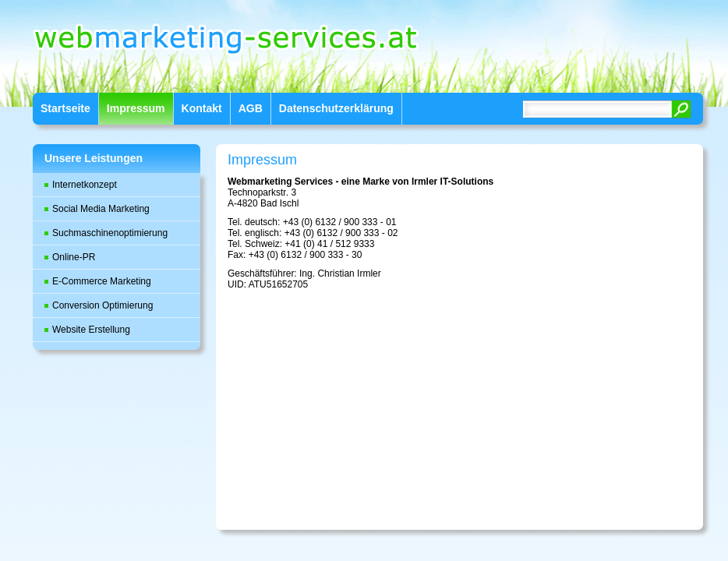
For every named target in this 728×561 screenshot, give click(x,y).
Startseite (65, 108)
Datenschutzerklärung (336, 108)
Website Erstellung (91, 330)
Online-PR (74, 257)
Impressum (136, 108)
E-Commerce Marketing (102, 281)
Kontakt (202, 108)
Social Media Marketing (101, 209)
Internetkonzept (85, 185)
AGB (251, 108)
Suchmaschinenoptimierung (110, 233)
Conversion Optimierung (102, 305)
